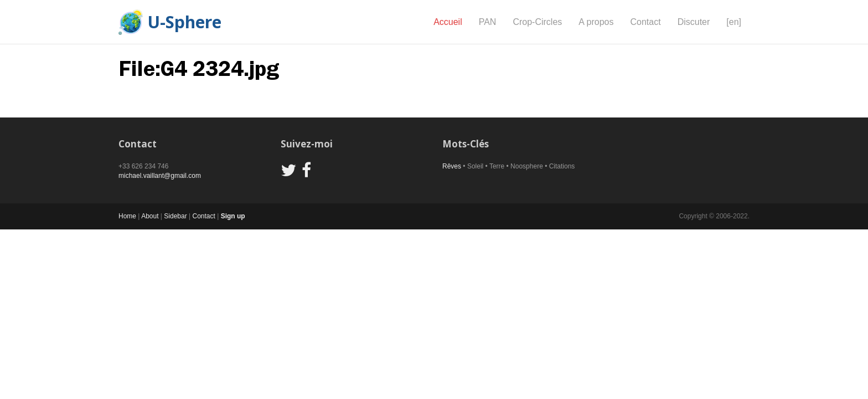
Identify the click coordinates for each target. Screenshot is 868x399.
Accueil (448, 22)
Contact (645, 22)
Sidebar (175, 216)
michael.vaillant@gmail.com (160, 176)
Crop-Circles (537, 22)
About (150, 216)
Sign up (233, 216)
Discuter (694, 22)
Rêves (452, 166)
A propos (596, 22)
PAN (488, 22)
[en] (734, 22)
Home (127, 216)
